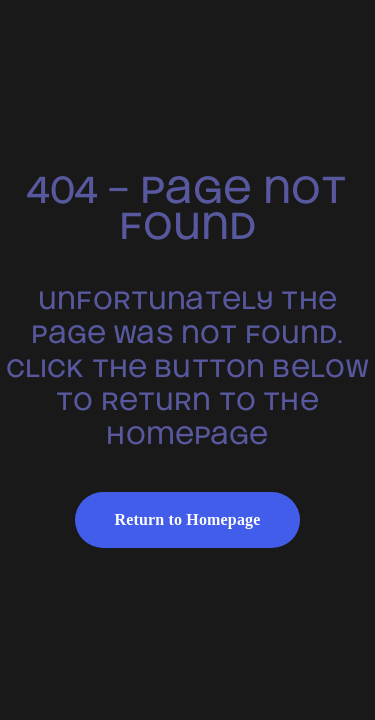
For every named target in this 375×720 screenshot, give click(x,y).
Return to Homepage (188, 519)
